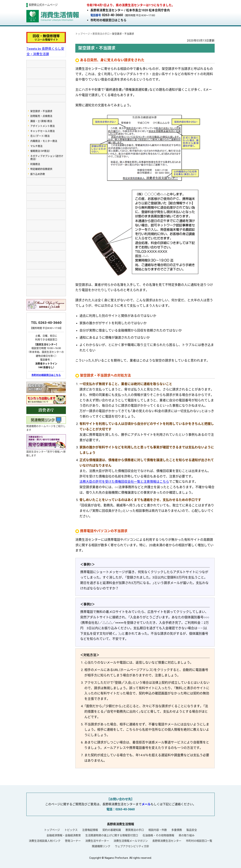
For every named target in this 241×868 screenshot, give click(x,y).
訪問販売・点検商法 (41, 116)
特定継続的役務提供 (41, 169)
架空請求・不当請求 (41, 111)
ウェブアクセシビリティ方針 (132, 846)
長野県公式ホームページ (43, 5)
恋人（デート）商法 (40, 136)
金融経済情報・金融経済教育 (64, 835)
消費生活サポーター (97, 841)
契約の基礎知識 (112, 830)
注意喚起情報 (90, 830)
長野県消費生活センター (167, 841)
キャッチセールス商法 (43, 131)
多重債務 (177, 830)
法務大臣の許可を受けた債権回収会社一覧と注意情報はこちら (124, 482)
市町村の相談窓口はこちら (108, 20)
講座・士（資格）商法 (41, 121)
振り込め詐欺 (38, 174)
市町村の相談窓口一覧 (199, 841)
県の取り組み (187, 835)
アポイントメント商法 (43, 126)
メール (146, 804)
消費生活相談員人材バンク (45, 841)
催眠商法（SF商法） (40, 151)
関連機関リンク (101, 846)
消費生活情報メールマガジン (131, 841)
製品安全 (192, 830)
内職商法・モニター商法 (44, 141)
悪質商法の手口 (135, 830)
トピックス (71, 830)
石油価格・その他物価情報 (158, 835)
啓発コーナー (73, 841)
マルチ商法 (36, 146)
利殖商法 (35, 164)
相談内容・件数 (158, 830)
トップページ (52, 830)
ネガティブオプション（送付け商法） (47, 158)
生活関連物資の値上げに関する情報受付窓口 (112, 835)
